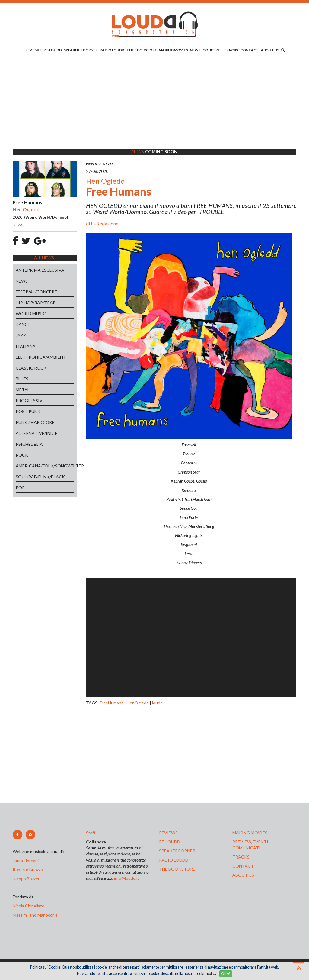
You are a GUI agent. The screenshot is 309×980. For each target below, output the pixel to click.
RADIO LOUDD (112, 50)
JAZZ (21, 335)
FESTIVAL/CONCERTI (37, 292)
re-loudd (170, 842)
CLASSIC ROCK (31, 368)
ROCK (22, 455)
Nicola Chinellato (29, 906)
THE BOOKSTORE (142, 50)
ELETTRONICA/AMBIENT (41, 357)
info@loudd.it (127, 878)
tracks (241, 857)
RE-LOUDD (53, 50)
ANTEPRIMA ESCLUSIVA (40, 270)
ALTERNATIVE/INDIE (37, 433)
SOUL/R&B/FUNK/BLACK (40, 477)
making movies (250, 833)
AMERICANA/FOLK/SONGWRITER (45, 466)
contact (243, 866)
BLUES (22, 379)
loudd (157, 703)
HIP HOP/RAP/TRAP (36, 303)
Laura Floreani (27, 860)
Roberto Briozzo (28, 870)
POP (20, 488)
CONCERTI (212, 50)
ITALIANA (26, 346)
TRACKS (231, 50)
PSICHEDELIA (29, 444)
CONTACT (249, 50)
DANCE (23, 324)
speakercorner (177, 851)
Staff (91, 833)
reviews (168, 833)
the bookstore (177, 869)
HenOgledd (138, 703)
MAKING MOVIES (173, 50)
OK (226, 974)
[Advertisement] (154, 102)
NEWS (195, 50)
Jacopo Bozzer (26, 879)
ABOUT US (270, 50)
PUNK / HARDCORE (35, 422)
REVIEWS (33, 50)
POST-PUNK (28, 411)
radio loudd (174, 860)
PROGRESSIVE (30, 401)
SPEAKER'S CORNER (81, 50)
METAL (23, 390)
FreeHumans (111, 703)
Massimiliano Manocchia (35, 915)
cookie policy (206, 974)
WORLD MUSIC (31, 314)
